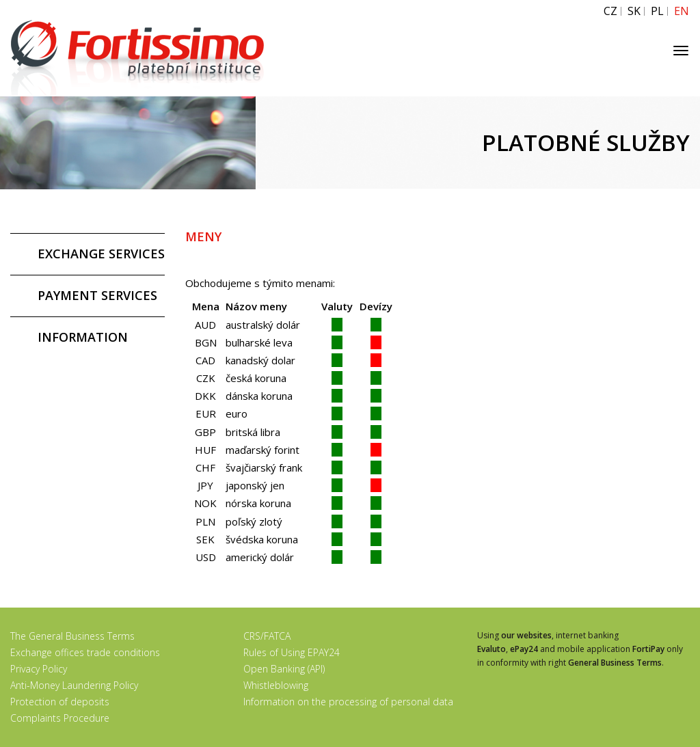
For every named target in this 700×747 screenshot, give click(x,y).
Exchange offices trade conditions (85, 652)
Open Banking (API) (284, 669)
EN (682, 11)
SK (634, 11)
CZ (610, 11)
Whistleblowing (276, 685)
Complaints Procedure (60, 718)
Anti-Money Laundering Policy (74, 685)
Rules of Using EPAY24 (292, 652)
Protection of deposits (60, 702)
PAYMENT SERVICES (97, 295)
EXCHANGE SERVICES (101, 254)
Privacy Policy (39, 669)
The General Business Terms (72, 636)
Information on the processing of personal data (348, 702)
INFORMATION (83, 337)
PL (657, 11)
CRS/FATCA (267, 636)
